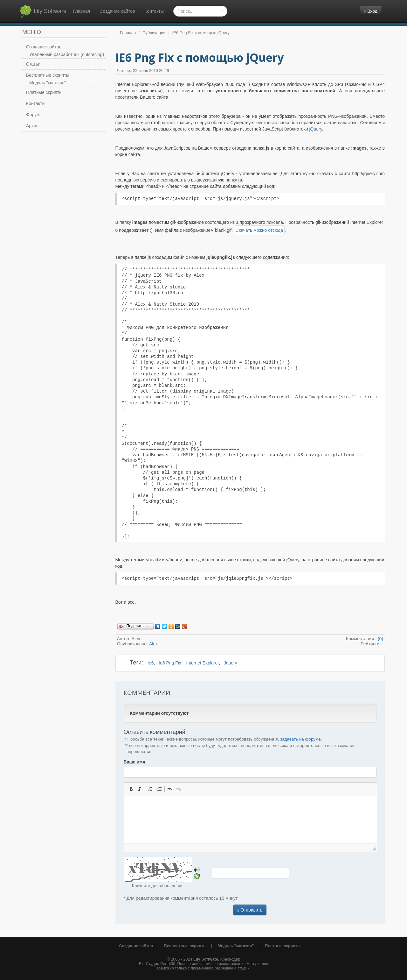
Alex (153, 644)
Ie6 (151, 663)
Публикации (154, 33)
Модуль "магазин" (48, 83)
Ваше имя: (135, 762)
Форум (33, 115)
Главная (82, 11)
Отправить (250, 910)
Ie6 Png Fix (170, 663)
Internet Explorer (202, 663)
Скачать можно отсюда (259, 230)
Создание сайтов (117, 11)
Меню (32, 32)
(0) (380, 639)
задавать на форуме (300, 739)
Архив (32, 126)
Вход (371, 11)
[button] (131, 789)
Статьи (33, 64)
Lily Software (43, 11)
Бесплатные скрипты (48, 75)
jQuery (315, 129)
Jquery (231, 663)
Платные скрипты (44, 92)
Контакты (154, 11)
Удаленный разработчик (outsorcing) (67, 54)
